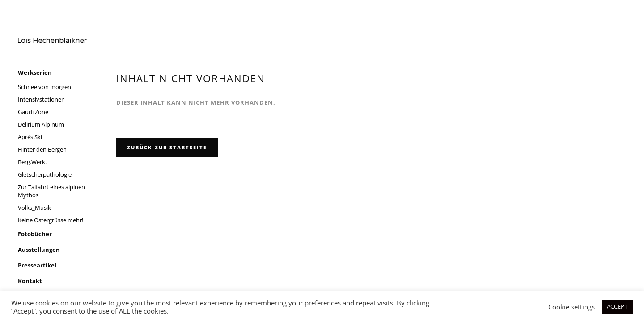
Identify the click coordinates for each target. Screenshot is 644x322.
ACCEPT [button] (617, 306)
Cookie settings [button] (572, 307)
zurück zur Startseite (167, 147)
